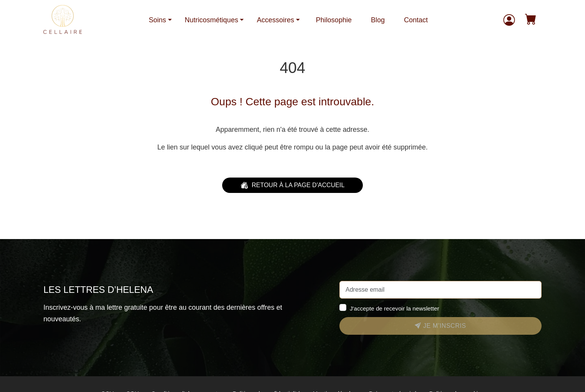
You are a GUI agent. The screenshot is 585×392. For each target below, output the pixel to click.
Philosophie (334, 20)
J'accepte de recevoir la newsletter (395, 308)
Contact (416, 20)
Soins (157, 20)
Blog (378, 20)
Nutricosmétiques (212, 20)
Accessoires (275, 20)
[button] (531, 20)
